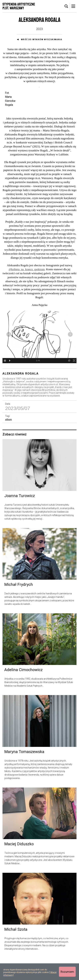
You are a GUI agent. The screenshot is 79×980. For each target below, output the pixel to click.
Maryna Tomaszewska (24, 774)
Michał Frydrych (19, 606)
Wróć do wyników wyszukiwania (41, 39)
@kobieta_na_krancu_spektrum (27, 291)
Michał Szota (16, 951)
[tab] (66, 6)
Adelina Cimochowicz (23, 692)
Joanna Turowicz (20, 518)
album (9, 441)
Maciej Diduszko (19, 866)
